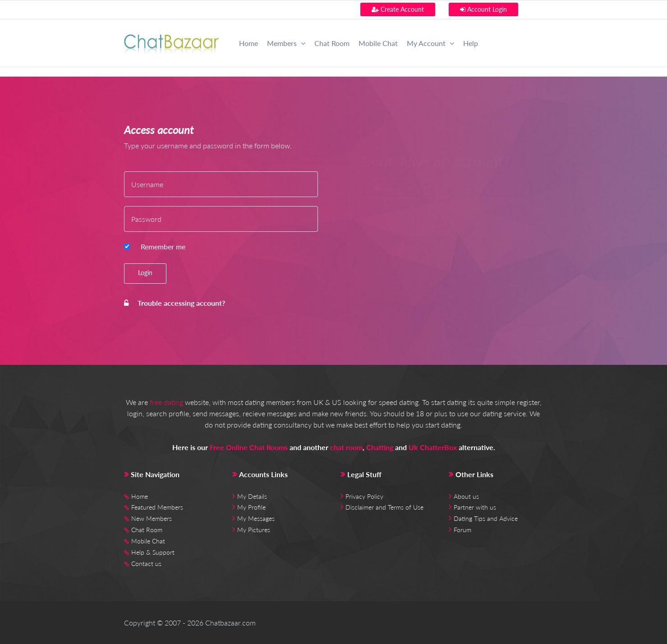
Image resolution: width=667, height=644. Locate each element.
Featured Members (157, 507)
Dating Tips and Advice (486, 518)
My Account (430, 43)
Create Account (398, 9)
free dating (166, 402)
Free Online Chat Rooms (249, 447)
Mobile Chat (378, 43)
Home (248, 43)
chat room (346, 447)
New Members (152, 518)
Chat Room (332, 43)
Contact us (146, 563)
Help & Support (153, 552)
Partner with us (475, 507)
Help (471, 43)
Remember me (163, 246)
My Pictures (254, 530)
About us (466, 496)
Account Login (483, 9)
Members (286, 43)
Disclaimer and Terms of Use (384, 507)
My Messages (256, 518)
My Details (252, 496)
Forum (462, 530)
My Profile (251, 507)
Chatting (380, 447)
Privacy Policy (364, 496)
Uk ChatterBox (433, 447)
